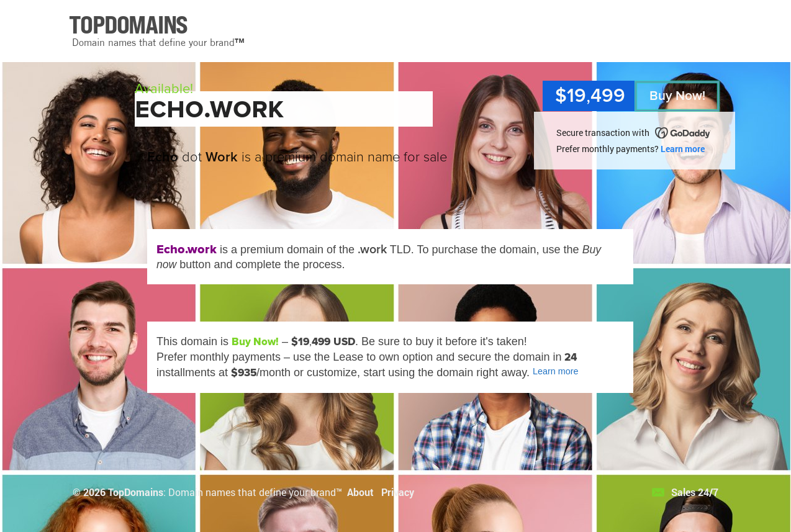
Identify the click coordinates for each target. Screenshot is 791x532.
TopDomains (136, 492)
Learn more (683, 149)
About (360, 492)
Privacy (398, 492)
